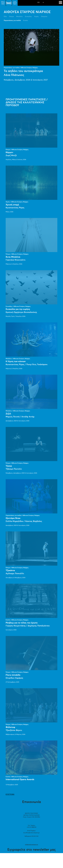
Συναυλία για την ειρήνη (18, 309)
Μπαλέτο (19, 17)
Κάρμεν (9, 152)
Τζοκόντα (10, 570)
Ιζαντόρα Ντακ (13, 518)
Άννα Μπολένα (13, 257)
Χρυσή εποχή (12, 205)
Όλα (5, 17)
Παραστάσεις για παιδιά (12, 20)
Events (25, 20)
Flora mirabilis (13, 675)
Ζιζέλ (8, 414)
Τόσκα (9, 466)
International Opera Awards (20, 780)
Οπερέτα (44, 17)
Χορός (36, 17)
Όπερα (11, 17)
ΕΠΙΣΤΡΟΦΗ (10, 794)
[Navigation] (60, 3)
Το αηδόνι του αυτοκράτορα (23, 71)
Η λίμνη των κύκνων (16, 361)
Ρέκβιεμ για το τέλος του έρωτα (22, 623)
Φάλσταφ (10, 727)
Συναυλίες (28, 17)
